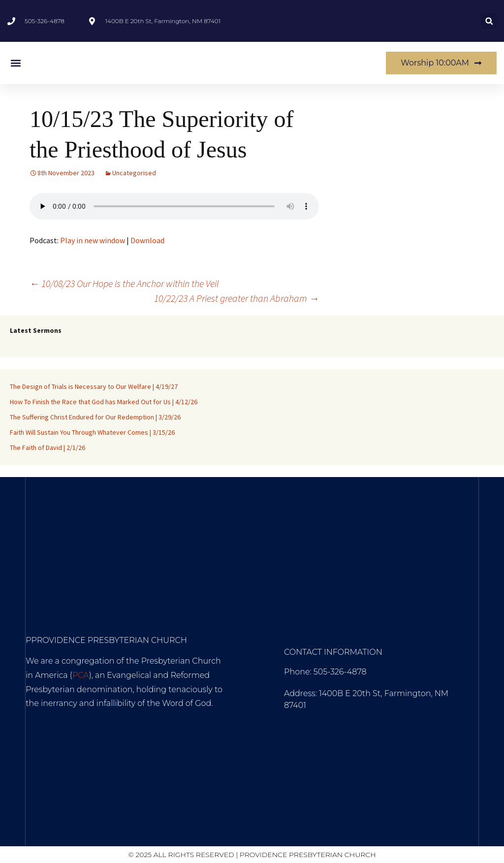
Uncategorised (134, 173)
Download (147, 240)
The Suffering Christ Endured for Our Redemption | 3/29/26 (95, 417)
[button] (489, 21)
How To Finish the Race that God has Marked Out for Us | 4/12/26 (104, 402)
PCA (81, 675)
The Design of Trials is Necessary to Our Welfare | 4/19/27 (94, 386)
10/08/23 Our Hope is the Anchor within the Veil (124, 283)
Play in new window (93, 240)
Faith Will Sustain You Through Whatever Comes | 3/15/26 (92, 432)
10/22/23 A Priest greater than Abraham (236, 298)
